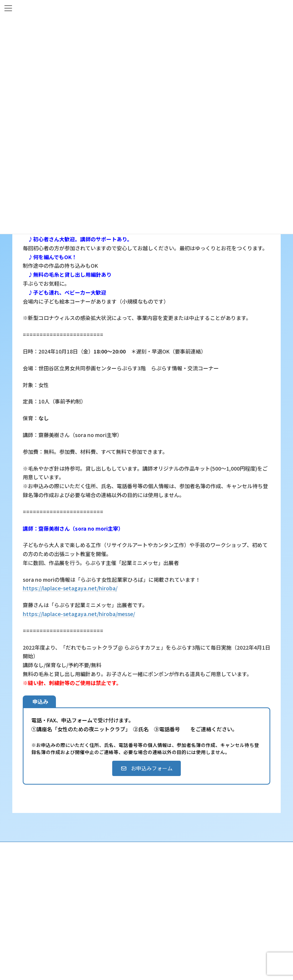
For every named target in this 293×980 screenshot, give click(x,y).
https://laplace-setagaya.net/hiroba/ (70, 588)
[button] (146, 768)
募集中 (168, 929)
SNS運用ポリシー (177, 849)
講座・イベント (172, 916)
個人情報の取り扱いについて (239, 849)
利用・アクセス (177, 904)
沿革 (166, 891)
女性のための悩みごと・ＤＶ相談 (60, 973)
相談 (27, 960)
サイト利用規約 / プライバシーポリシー (105, 849)
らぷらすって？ (172, 878)
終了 (166, 943)
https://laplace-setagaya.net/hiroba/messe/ (79, 614)
